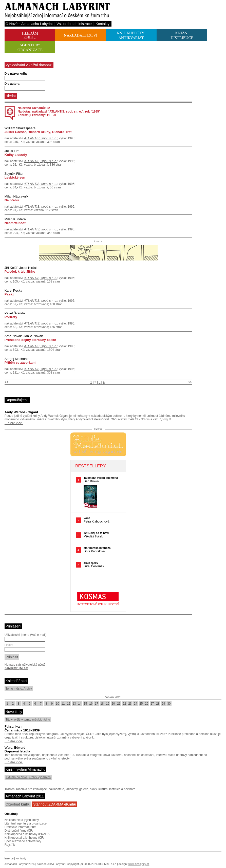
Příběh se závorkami (21, 363)
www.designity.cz (139, 864)
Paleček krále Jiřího (20, 272)
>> (190, 382)
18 (102, 704)
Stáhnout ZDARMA (55, 804)
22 (124, 704)
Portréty (11, 317)
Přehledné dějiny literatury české (30, 340)
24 (135, 704)
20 (113, 704)
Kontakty (102, 24)
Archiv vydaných (40, 777)
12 (69, 704)
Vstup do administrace (74, 24)
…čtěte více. (14, 423)
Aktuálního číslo (16, 777)
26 (147, 704)
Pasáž (9, 294)
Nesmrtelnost (15, 223)
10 (57, 704)
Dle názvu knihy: (17, 74)
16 (91, 704)
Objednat (18, 804)
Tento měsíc (14, 689)
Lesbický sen (15, 177)
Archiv (28, 689)
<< (6, 382)
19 (108, 704)
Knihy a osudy (16, 155)
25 (141, 704)
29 (163, 704)
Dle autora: (13, 84)
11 (63, 704)
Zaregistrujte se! (16, 668)
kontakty (21, 858)
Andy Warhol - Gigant (21, 412)
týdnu (46, 720)
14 (80, 704)
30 (169, 704)
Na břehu (12, 200)
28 (158, 704)
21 (119, 704)
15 (85, 704)
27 (152, 704)
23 (130, 704)
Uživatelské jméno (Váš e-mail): (26, 635)
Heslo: (9, 645)
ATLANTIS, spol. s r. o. (41, 138)
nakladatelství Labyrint (51, 864)
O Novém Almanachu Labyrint (29, 24)
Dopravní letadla (17, 751)
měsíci (37, 720)
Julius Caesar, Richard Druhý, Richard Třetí (39, 132)
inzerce (9, 858)
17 (96, 704)
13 (74, 704)
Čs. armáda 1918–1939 (22, 730)
